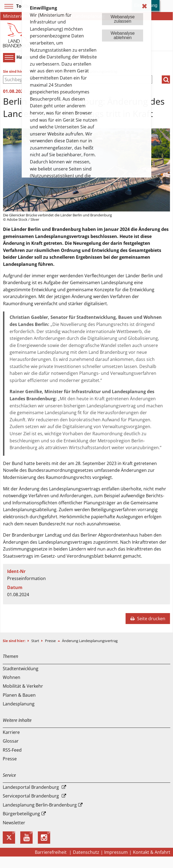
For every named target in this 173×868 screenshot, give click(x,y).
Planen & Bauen (19, 695)
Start (36, 641)
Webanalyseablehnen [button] (123, 35)
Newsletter (14, 823)
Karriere (11, 732)
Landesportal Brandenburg (31, 787)
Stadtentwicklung (21, 669)
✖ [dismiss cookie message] (144, 6)
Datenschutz (86, 852)
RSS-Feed (12, 750)
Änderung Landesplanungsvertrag (90, 641)
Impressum (116, 852)
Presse (51, 641)
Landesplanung (19, 704)
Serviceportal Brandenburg (31, 796)
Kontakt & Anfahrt (152, 852)
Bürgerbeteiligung (21, 814)
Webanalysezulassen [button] (123, 19)
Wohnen (12, 677)
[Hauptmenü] (8, 57)
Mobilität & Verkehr (23, 686)
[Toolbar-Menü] (8, 6)
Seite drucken (148, 619)
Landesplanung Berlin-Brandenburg (40, 805)
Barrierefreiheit (51, 852)
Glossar (11, 741)
